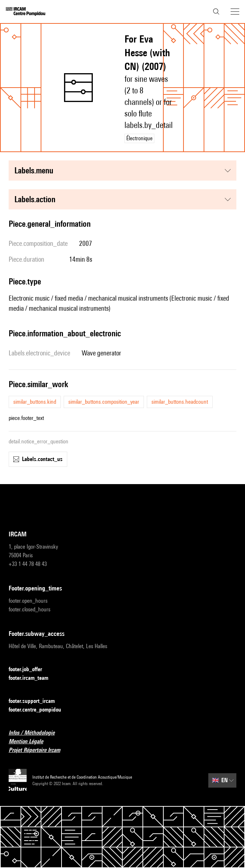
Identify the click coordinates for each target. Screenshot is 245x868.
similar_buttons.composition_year (104, 402)
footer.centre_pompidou (39, 710)
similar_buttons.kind (35, 402)
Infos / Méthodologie (36, 733)
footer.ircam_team (33, 678)
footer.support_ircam (36, 701)
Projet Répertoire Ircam (39, 750)
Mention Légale (30, 742)
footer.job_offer (30, 670)
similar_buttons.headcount (180, 402)
